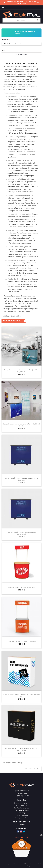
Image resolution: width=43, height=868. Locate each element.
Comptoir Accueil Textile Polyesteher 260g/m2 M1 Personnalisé (21, 749)
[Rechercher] (21, 20)
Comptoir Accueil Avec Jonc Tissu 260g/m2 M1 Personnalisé (21, 533)
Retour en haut (32, 769)
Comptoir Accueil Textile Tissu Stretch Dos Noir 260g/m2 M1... (21, 695)
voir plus (23, 856)
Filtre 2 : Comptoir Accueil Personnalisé (16, 44)
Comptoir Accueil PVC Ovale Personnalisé (21, 587)
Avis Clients (22, 837)
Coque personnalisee (21, 818)
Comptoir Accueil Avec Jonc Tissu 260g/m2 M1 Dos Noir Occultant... (22, 479)
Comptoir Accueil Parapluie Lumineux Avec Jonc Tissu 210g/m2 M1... (22, 371)
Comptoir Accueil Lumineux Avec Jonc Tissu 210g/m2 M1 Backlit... (21, 425)
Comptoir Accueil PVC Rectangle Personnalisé (22, 641)
